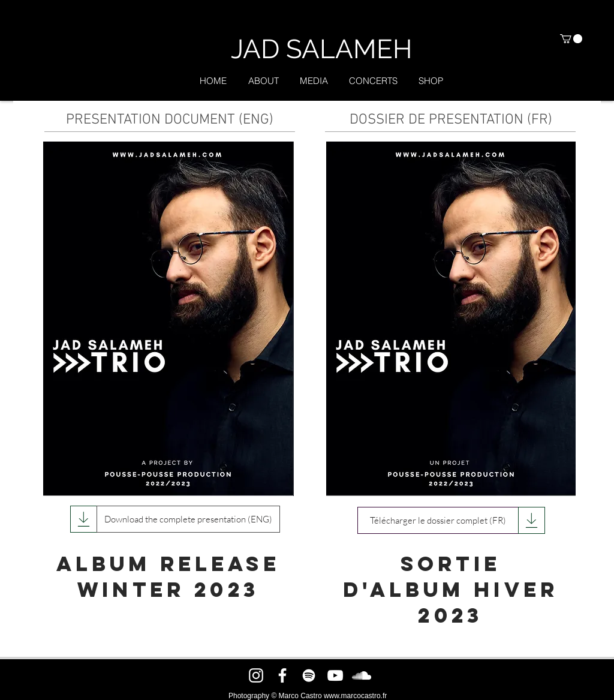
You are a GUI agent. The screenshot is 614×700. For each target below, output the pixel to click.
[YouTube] (335, 675)
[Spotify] (309, 675)
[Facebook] (282, 675)
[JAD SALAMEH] (321, 49)
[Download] (84, 519)
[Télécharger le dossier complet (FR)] (438, 520)
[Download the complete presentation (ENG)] (188, 519)
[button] (571, 39)
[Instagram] (256, 675)
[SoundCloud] (362, 675)
